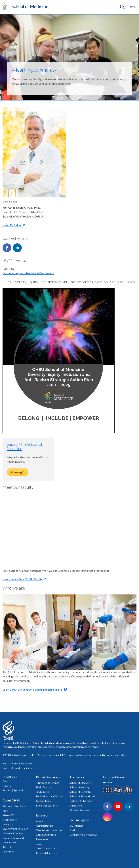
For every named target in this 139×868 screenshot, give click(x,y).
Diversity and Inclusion (15, 829)
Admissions (76, 806)
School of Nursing (79, 787)
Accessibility (10, 820)
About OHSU (11, 800)
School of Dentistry (80, 792)
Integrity (8, 824)
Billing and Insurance (48, 783)
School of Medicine (30, 6)
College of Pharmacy (81, 801)
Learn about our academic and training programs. (33, 689)
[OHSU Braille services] (108, 794)
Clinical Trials (43, 801)
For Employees (79, 820)
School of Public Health (83, 796)
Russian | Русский (13, 790)
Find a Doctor (44, 787)
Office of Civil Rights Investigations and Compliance (14, 838)
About (40, 821)
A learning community (34, 70)
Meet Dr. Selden (12, 225)
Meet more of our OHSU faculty (23, 579)
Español (7, 786)
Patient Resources (48, 777)
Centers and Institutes (49, 830)
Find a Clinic (43, 792)
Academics (77, 777)
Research (42, 815)
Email (72, 830)
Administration (44, 826)
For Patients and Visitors (50, 796)
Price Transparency (47, 806)
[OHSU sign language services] (118, 794)
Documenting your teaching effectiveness (28, 273)
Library (40, 844)
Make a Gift (9, 815)
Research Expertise (47, 853)
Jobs (5, 811)
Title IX (7, 847)
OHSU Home (10, 777)
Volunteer (8, 851)
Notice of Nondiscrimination (18, 768)
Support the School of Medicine (25, 446)
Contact (7, 781)
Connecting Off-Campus (84, 835)
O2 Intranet (76, 826)
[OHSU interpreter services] (128, 794)
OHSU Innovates (46, 848)
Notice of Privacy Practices (18, 763)
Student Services (79, 810)
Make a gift (18, 472)
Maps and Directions (14, 806)
